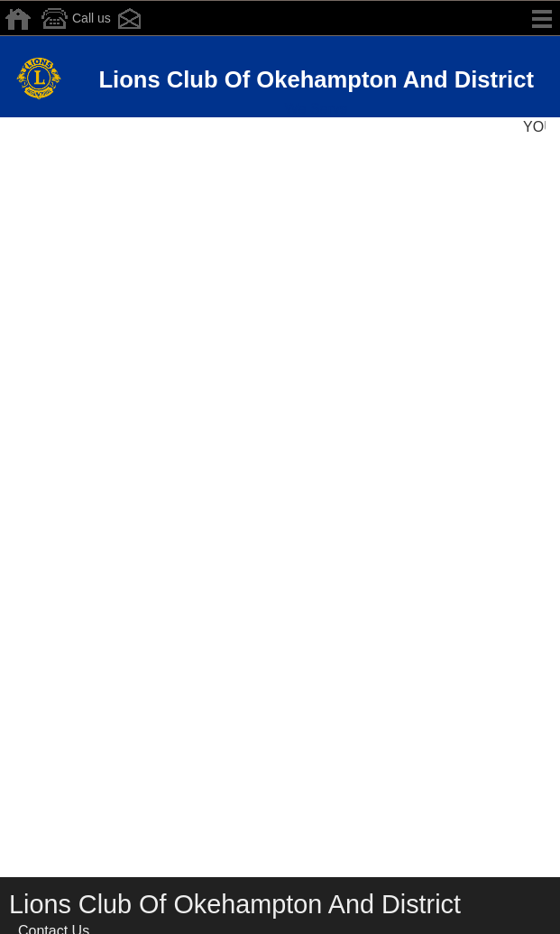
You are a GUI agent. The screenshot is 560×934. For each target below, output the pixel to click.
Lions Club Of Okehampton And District (316, 79)
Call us (73, 19)
